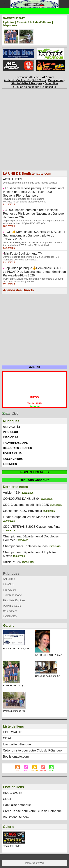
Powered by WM (35, 863)
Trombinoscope (15, 443)
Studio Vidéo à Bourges (27, 83)
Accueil (34, 367)
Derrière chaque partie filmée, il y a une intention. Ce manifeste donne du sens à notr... (31, 258)
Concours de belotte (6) (48, 676)
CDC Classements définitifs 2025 (26, 505)
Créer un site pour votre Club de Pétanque (32, 750)
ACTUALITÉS (13, 179)
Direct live (51, 83)
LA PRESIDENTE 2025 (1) (49, 655)
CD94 (7, 738)
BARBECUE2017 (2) (14, 686)
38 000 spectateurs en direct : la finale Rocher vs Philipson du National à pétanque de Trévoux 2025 (33, 214)
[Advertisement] (33, 136)
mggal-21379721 (12, 846)
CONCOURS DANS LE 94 (21, 499)
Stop (15, 413)
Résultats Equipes (17, 448)
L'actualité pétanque (17, 744)
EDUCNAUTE (13, 732)
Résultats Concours (34, 480)
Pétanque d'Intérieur (35, 77)
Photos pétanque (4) (14, 711)
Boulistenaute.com (16, 757)
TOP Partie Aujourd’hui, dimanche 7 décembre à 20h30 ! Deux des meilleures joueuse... (33, 280)
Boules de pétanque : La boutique (35, 87)
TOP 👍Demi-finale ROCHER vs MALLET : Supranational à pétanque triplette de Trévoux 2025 (34, 235)
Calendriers (13, 459)
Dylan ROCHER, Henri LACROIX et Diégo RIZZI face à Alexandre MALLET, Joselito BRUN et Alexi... (32, 244)
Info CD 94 (11, 437)
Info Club (10, 432)
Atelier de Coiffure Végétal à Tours (25, 80)
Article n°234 (12, 493)
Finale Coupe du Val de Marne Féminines (32, 517)
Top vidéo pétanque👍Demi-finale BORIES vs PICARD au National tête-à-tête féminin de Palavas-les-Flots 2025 (34, 272)
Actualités (12, 427)
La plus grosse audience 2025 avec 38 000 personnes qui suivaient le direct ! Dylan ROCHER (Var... (34, 222)
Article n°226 (12, 562)
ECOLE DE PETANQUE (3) (18, 649)
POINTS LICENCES (35, 472)
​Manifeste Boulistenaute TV (23, 254)
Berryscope (56, 80)
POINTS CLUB (12, 453)
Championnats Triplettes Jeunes (25, 546)
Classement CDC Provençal (22, 511)
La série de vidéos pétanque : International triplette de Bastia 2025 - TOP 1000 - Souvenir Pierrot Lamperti (33, 192)
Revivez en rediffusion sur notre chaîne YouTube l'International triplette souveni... (25, 200)
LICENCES (10, 464)
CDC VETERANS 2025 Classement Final (32, 527)
